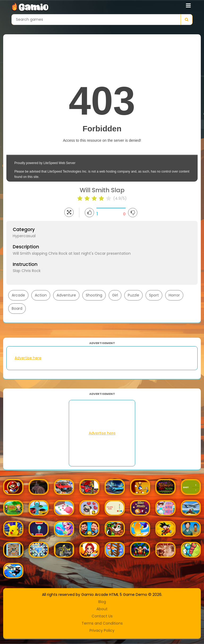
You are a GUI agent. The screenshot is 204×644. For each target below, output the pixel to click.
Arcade (18, 295)
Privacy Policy (102, 630)
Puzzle (133, 295)
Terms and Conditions (102, 623)
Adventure (66, 295)
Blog (102, 602)
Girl (115, 295)
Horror (174, 295)
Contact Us (102, 616)
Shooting (94, 295)
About (102, 609)
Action (41, 295)
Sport (154, 295)
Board (17, 308)
